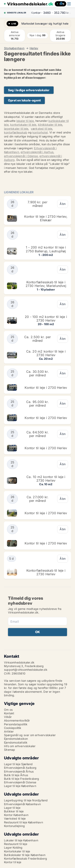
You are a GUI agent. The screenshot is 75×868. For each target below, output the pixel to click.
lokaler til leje (25, 121)
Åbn (63, 204)
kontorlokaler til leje (23, 125)
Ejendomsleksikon (16, 739)
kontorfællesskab (16, 132)
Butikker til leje (14, 811)
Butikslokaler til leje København (25, 855)
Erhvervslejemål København (22, 804)
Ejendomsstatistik (16, 742)
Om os (8, 710)
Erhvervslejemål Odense (20, 782)
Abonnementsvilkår (17, 720)
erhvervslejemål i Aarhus (37, 152)
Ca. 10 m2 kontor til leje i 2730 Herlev (46, 479)
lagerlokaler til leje (16, 129)
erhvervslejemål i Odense (21, 156)
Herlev (34, 48)
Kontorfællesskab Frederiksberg (25, 858)
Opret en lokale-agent (24, 100)
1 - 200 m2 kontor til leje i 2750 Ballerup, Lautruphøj (46, 249)
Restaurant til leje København (23, 822)
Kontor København (16, 815)
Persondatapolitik (16, 724)
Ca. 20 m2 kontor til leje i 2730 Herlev (46, 353)
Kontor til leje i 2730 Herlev (46, 388)
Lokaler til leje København (21, 840)
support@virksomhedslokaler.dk (26, 670)
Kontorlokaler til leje (17, 851)
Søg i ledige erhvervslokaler (29, 90)
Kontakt (9, 713)
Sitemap (9, 750)
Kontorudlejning (14, 826)
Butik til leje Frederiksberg (22, 779)
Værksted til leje (15, 818)
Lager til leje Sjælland (18, 764)
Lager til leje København (20, 786)
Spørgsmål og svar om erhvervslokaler (30, 735)
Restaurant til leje (16, 844)
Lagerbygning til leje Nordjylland (26, 800)
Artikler (9, 731)
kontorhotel (40, 132)
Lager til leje (12, 808)
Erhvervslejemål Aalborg (20, 768)
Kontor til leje (13, 862)
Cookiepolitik (13, 728)
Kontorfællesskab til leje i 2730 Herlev (46, 572)
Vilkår (8, 717)
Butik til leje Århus (16, 775)
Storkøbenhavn (14, 48)
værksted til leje (41, 129)
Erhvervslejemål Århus (19, 771)
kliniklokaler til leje (50, 125)
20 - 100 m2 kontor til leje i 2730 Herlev (46, 319)
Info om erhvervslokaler (20, 746)
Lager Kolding (13, 847)
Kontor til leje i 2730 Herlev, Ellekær (46, 218)
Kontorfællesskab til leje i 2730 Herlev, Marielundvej (46, 284)
